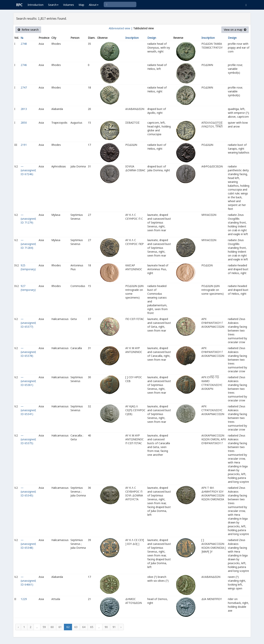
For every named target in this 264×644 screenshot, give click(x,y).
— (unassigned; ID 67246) (28, 170)
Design (152, 38)
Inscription (132, 38)
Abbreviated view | (121, 28)
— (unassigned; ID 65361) (28, 381)
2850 (24, 123)
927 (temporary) (28, 288)
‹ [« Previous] (18, 627)
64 (84, 627)
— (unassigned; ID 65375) (28, 439)
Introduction (36, 5)
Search (53, 5)
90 (106, 627)
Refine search (28, 30)
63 (76, 627)
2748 (24, 44)
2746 (24, 65)
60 (52, 627)
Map (81, 5)
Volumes (69, 5)
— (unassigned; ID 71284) (28, 244)
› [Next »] (121, 627)
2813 (24, 109)
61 (60, 627)
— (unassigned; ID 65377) (28, 323)
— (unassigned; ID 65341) (28, 410)
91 (114, 627)
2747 (24, 87)
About (94, 5)
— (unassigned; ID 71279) (28, 219)
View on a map (235, 30)
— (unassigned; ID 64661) (28, 581)
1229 (24, 599)
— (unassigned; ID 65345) (28, 492)
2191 (24, 145)
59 (44, 627)
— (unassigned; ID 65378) (28, 352)
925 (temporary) (28, 267)
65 (92, 627)
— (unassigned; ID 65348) (28, 544)
